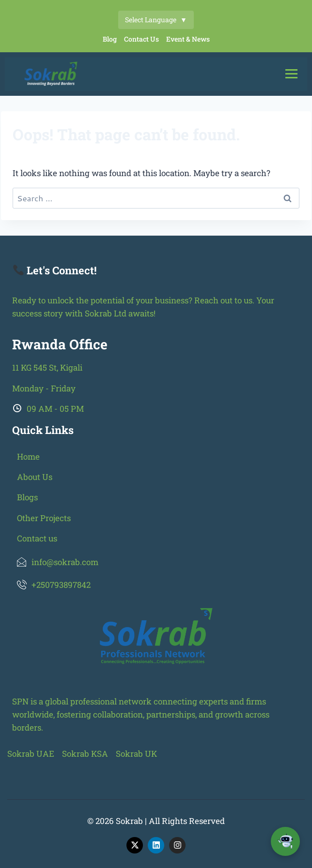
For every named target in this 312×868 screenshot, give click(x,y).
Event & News (188, 39)
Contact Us (141, 39)
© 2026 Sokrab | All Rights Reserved (156, 821)
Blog (110, 39)
